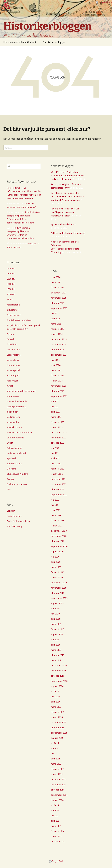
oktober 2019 (58, 593)
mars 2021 (56, 515)
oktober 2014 (58, 790)
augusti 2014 (57, 800)
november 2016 (59, 671)
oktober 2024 (58, 350)
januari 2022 (57, 474)
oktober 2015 (58, 728)
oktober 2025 (58, 303)
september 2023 (59, 396)
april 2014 (56, 821)
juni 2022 (55, 448)
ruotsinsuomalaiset (16, 453)
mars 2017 (56, 660)
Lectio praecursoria (16, 407)
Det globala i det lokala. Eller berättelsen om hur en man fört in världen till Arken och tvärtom (68, 196)
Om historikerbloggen (54, 42)
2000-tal (11, 294)
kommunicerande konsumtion (21, 391)
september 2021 (59, 495)
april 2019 (56, 619)
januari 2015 (57, 774)
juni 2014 (55, 810)
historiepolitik (14, 370)
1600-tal (11, 274)
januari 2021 (57, 526)
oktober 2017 (58, 655)
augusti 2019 (57, 603)
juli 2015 (55, 743)
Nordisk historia (15, 427)
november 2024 (59, 344)
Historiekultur (13, 365)
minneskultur (13, 422)
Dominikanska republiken (19, 320)
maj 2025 (55, 313)
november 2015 (59, 722)
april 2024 (56, 365)
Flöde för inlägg (15, 516)
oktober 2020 (58, 541)
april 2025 (56, 319)
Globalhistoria (14, 355)
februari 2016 (58, 712)
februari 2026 (58, 287)
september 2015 (59, 733)
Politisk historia (14, 448)
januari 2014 (57, 836)
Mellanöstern (13, 417)
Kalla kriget (12, 381)
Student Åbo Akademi (18, 474)
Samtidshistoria (15, 463)
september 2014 (59, 795)
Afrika (10, 299)
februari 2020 (58, 572)
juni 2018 (55, 640)
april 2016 (56, 702)
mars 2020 (56, 567)
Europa (10, 334)
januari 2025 (57, 334)
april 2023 (56, 412)
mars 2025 (56, 324)
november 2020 (59, 536)
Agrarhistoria (13, 305)
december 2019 (59, 583)
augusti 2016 (57, 686)
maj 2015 (55, 753)
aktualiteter (13, 310)
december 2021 (59, 479)
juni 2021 (55, 500)
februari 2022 (58, 469)
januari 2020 (57, 577)
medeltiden (12, 412)
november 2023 (59, 386)
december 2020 (59, 531)
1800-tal (11, 284)
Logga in (11, 511)
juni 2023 (55, 401)
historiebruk (13, 360)
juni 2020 (55, 557)
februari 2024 (58, 375)
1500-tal (11, 268)
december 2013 (59, 841)
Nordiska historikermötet (19, 432)
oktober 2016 (58, 676)
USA (9, 489)
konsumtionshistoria (17, 401)
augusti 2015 (57, 738)
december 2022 (59, 432)
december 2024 (59, 339)
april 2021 (56, 510)
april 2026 (56, 277)
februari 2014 (58, 831)
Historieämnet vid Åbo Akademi (20, 42)
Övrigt (10, 443)
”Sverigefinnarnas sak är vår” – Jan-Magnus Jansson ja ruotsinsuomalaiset (66, 212)
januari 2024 (57, 381)
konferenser (13, 396)
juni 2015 (55, 748)
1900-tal (11, 289)
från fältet (12, 344)
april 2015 (56, 759)
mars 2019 (56, 624)
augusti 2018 (57, 634)
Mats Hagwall (13, 188)
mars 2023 (56, 417)
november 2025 (59, 298)
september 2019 (59, 598)
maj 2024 (55, 360)
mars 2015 (56, 764)
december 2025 (59, 293)
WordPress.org (14, 526)
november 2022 (59, 438)
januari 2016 (57, 717)
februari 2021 (58, 520)
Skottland (12, 469)
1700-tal (11, 279)
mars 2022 (56, 463)
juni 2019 (55, 608)
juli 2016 (55, 691)
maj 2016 (55, 696)
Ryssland (11, 458)
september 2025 (59, 308)
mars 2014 (56, 826)
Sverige (11, 479)
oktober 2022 (58, 443)
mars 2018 (56, 650)
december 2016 (59, 665)
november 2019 (59, 588)
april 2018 (56, 645)
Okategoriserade (15, 438)
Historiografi (13, 375)
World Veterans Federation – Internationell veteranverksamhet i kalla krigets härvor (68, 176)
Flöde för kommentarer (18, 521)
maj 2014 (55, 816)
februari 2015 (58, 769)
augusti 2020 (57, 551)
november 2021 (59, 484)
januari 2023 (57, 427)
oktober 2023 (58, 391)
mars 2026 (56, 282)
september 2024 (59, 355)
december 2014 (59, 779)
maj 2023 (55, 407)
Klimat (10, 386)
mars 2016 (56, 707)
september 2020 (59, 546)
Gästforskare (13, 350)
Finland (10, 339)
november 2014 (59, 784)
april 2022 (56, 458)
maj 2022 (55, 453)
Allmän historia (14, 315)
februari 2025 (58, 329)
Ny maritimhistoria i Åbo (63, 224)
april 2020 (56, 562)
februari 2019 (58, 629)
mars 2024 (56, 370)
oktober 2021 (58, 489)
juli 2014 (55, 805)
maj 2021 (55, 505)
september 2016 (59, 681)
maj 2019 (55, 614)
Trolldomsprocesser (17, 484)
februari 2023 (58, 422)
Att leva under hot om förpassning (68, 233)
